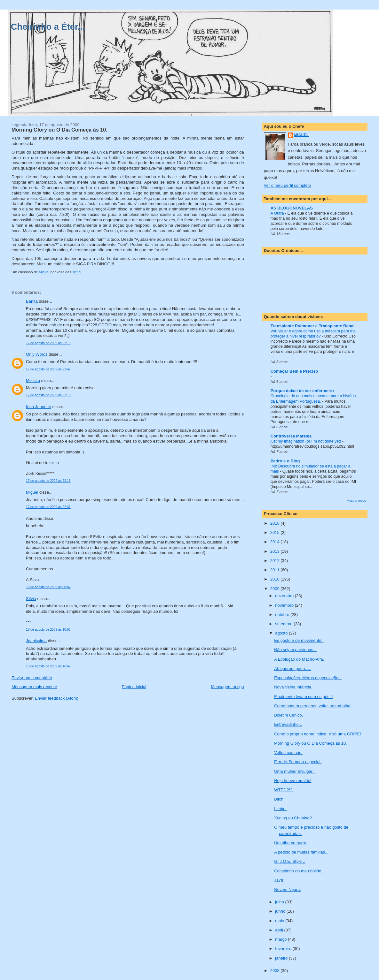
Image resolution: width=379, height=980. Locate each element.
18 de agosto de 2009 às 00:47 (48, 587)
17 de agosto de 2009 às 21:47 (48, 369)
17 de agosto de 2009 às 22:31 (48, 507)
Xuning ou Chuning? (293, 818)
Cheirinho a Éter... (48, 27)
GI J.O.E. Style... (290, 861)
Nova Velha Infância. (293, 687)
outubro (283, 615)
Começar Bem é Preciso (294, 371)
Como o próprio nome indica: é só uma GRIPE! (318, 734)
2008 (276, 971)
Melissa (33, 380)
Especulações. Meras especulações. (308, 678)
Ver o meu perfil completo (287, 185)
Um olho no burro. (291, 843)
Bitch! (279, 799)
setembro (284, 624)
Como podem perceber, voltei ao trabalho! (313, 706)
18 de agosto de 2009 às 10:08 (48, 630)
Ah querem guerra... (293, 669)
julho (280, 902)
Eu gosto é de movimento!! (299, 640)
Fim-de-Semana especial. (298, 762)
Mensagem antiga (227, 687)
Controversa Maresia (291, 436)
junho (281, 911)
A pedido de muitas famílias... (301, 852)
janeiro (282, 958)
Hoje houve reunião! (293, 781)
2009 (276, 589)
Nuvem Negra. (288, 889)
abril (280, 930)
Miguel (32, 492)
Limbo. (280, 809)
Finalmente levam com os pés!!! (304, 697)
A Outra (278, 213)
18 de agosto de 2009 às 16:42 (48, 666)
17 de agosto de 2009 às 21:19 (48, 343)
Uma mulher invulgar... (295, 771)
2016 (276, 523)
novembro (285, 605)
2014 (276, 542)
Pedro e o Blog (285, 461)
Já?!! (279, 880)
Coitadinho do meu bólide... (299, 871)
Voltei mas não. (288, 752)
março (281, 939)
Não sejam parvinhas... (295, 650)
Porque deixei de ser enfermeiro (302, 391)
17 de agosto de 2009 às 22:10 (48, 395)
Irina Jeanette (39, 407)
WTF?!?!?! (284, 790)
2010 (276, 579)
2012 (276, 561)
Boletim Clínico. (288, 715)
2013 (276, 551)
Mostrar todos (356, 501)
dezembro (285, 596)
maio (280, 921)
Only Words (37, 354)
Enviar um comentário (32, 678)
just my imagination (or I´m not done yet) (306, 441)
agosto (282, 633)
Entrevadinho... (288, 724)
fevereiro (284, 949)
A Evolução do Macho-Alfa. (299, 659)
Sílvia (31, 599)
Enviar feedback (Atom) (57, 698)
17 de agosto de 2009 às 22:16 (48, 481)
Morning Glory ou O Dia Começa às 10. (311, 743)
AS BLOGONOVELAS (292, 208)
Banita (32, 301)
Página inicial (134, 687)
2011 (276, 570)
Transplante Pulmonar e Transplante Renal (313, 326)
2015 (276, 532)
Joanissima (36, 641)
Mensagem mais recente (34, 687)
